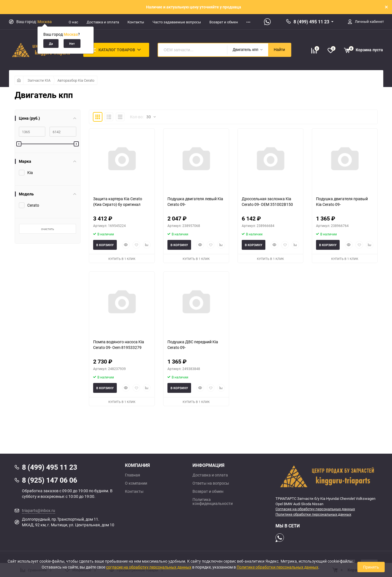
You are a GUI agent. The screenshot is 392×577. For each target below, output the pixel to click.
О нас (73, 22)
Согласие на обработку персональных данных (315, 509)
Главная (133, 475)
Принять (371, 567)
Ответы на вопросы (211, 483)
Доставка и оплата (103, 22)
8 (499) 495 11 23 (311, 22)
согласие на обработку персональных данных (149, 567)
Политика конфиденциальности (213, 502)
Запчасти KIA (39, 80)
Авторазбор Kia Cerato (76, 80)
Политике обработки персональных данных (313, 514)
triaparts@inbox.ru (39, 510)
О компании (136, 483)
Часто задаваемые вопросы (177, 22)
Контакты (136, 22)
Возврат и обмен (224, 22)
